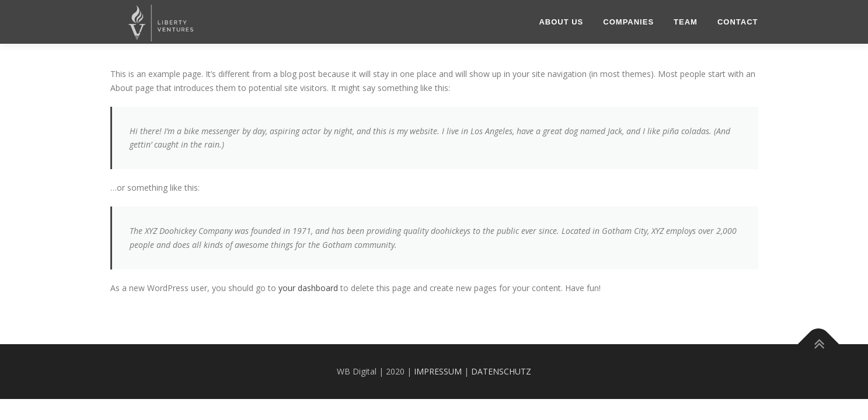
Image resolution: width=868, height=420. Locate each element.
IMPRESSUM (438, 371)
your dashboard (308, 288)
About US (561, 22)
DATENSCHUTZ (501, 371)
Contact (738, 22)
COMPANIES (628, 22)
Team (686, 22)
